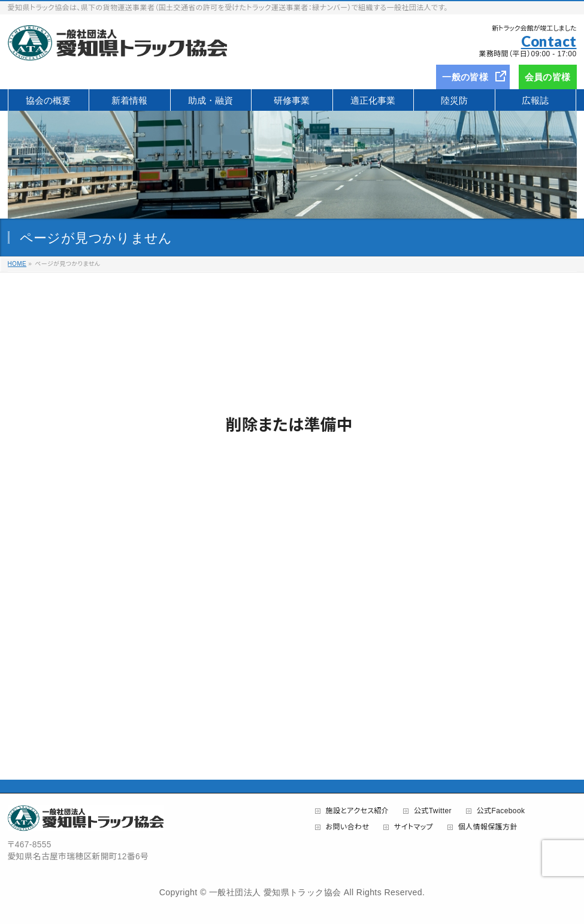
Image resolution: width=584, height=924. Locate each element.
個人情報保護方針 (488, 827)
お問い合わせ (348, 827)
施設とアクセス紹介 (358, 811)
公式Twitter (433, 811)
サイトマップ (414, 827)
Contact (549, 41)
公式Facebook (501, 811)
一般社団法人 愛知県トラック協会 (275, 892)
